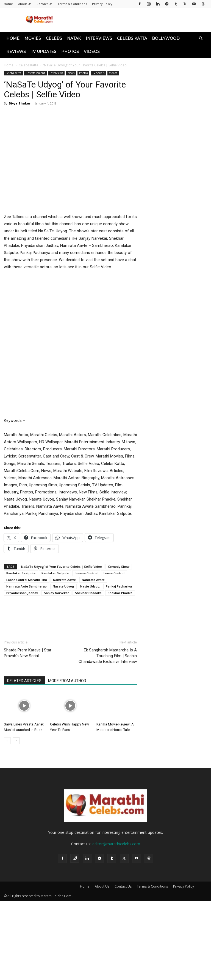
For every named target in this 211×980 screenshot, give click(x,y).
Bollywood (166, 38)
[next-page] (16, 741)
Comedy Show (119, 567)
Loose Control (114, 573)
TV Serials (98, 73)
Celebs (54, 38)
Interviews (99, 38)
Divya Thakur (20, 103)
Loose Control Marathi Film (27, 580)
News (71, 73)
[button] (201, 39)
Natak (74, 38)
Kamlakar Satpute (55, 573)
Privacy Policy (102, 4)
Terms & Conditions (72, 4)
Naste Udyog (90, 586)
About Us (25, 4)
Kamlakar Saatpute (21, 573)
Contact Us (44, 4)
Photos (70, 52)
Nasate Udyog (63, 586)
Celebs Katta (132, 38)
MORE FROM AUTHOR (67, 681)
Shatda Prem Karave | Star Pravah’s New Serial (28, 653)
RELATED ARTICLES (24, 681)
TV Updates (44, 52)
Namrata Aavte (64, 580)
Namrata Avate (93, 580)
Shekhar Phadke (120, 593)
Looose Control (86, 573)
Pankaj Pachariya (119, 586)
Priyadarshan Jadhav (22, 593)
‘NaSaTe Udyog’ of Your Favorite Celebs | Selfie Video (61, 567)
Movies (33, 38)
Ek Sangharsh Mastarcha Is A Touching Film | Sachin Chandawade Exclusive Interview (108, 656)
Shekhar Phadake (88, 593)
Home (8, 4)
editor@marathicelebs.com (116, 844)
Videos (92, 52)
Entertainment (35, 73)
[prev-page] (7, 741)
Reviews (16, 52)
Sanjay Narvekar (56, 593)
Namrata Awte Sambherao (27, 586)
